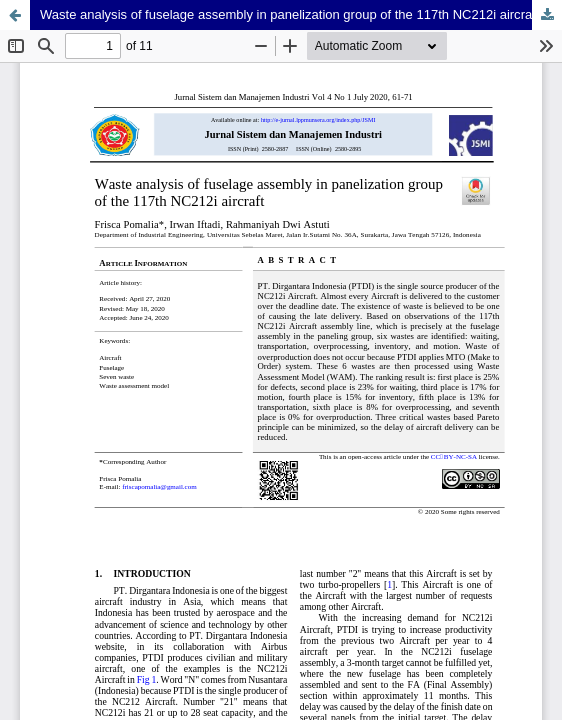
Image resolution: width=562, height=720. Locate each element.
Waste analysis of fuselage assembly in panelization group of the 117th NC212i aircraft (289, 14)
